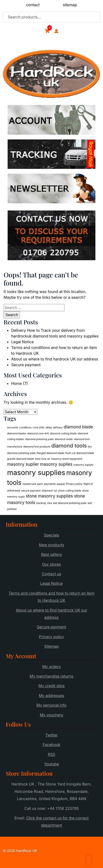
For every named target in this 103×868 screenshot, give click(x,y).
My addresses (51, 696)
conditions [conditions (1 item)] (25, 428)
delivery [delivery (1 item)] (58, 428)
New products (52, 545)
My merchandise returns (51, 676)
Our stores (51, 564)
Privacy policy (51, 637)
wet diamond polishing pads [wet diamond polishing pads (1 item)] (70, 503)
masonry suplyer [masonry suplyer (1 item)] (83, 465)
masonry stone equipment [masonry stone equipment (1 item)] (66, 459)
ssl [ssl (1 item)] (55, 491)
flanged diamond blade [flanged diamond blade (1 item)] (50, 453)
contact (33, 5)
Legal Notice (22, 342)
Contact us (52, 574)
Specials (52, 535)
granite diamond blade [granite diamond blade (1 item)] (20, 459)
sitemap (70, 5)
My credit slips (51, 686)
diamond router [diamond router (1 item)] (64, 439)
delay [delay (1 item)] (49, 428)
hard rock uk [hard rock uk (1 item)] (42, 459)
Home (17, 383)
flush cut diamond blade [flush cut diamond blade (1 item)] (80, 453)
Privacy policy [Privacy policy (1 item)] (74, 484)
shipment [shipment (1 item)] (47, 491)
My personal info (51, 705)
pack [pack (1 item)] (40, 484)
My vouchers (51, 715)
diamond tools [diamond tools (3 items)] (69, 445)
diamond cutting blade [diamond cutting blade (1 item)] (63, 434)
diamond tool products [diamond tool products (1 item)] (37, 447)
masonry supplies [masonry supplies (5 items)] (36, 473)
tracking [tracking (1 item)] (41, 503)
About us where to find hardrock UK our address (55, 359)
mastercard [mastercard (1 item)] (29, 484)
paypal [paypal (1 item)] (61, 484)
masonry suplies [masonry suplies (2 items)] (56, 464)
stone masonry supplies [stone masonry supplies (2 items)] (49, 496)
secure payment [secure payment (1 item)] (31, 491)
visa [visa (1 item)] (49, 503)
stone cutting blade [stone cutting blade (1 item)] (70, 491)
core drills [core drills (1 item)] (39, 428)
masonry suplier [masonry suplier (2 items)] (23, 464)
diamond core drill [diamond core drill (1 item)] (38, 434)
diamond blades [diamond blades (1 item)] (17, 434)
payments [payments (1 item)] (50, 484)
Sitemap (51, 646)
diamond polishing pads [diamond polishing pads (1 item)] (39, 439)
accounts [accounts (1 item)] (13, 428)
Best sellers (51, 554)
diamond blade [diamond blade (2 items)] (78, 427)
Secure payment (26, 365)
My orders (51, 667)
